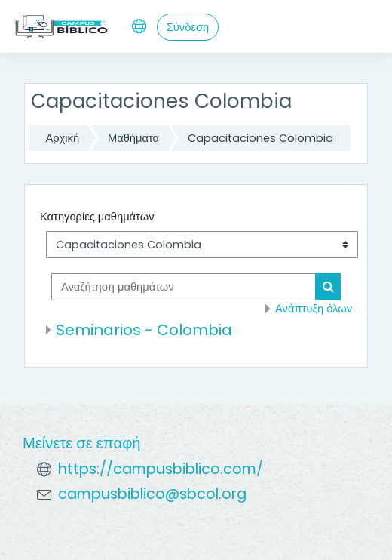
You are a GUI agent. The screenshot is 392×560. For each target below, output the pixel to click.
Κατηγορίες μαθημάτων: (98, 217)
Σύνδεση (188, 27)
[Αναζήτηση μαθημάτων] (184, 287)
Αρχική (63, 138)
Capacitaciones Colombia (260, 138)
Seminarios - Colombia (144, 330)
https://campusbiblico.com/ (161, 469)
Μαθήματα (133, 138)
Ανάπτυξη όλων (314, 309)
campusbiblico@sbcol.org (152, 494)
